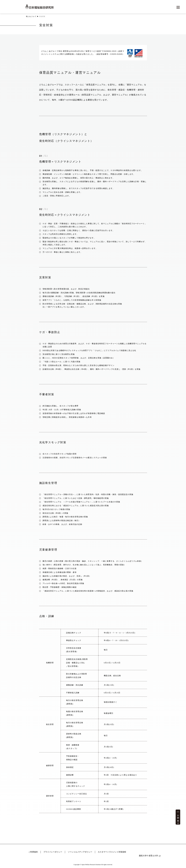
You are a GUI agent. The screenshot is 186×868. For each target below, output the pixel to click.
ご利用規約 (33, 852)
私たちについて (31, 16)
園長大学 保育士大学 (150, 856)
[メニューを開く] (178, 7)
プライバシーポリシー (53, 852)
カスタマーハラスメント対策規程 (112, 852)
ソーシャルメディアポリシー (80, 852)
